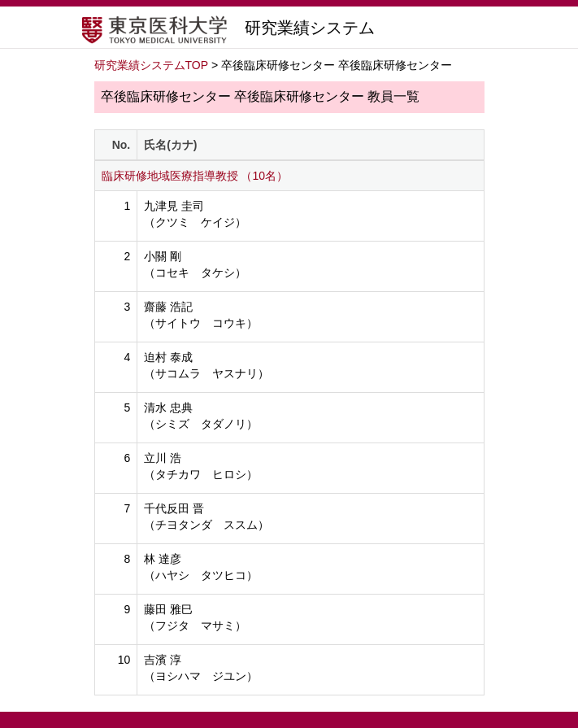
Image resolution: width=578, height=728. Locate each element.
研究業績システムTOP (152, 65)
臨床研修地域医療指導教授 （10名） (195, 176)
